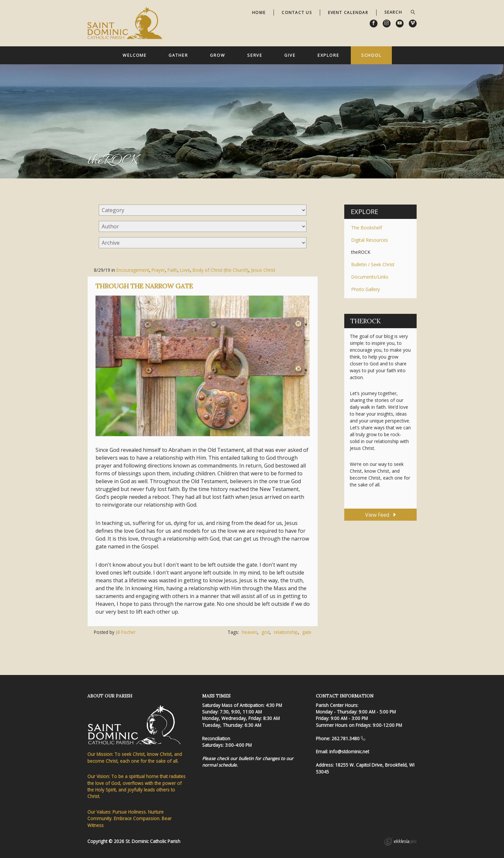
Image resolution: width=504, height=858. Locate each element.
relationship (286, 632)
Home (259, 13)
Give (290, 55)
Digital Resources (370, 240)
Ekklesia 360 (400, 842)
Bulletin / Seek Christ (373, 264)
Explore (328, 55)
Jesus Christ (263, 270)
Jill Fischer (126, 632)
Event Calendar (348, 13)
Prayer (158, 270)
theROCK (361, 252)
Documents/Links (370, 277)
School (371, 55)
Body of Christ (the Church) (221, 270)
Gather (178, 55)
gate (307, 632)
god (266, 632)
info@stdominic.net (349, 751)
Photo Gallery (365, 289)
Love (185, 270)
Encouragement (133, 270)
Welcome (135, 55)
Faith (172, 270)
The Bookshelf (367, 228)
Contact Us (297, 13)
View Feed (380, 515)
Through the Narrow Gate (144, 286)
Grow (218, 55)
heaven (250, 632)
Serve (255, 55)
